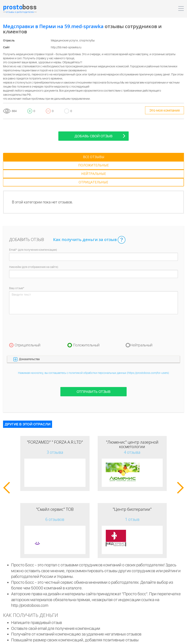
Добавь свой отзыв (100, 136)
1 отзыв (132, 494)
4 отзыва (132, 427)
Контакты (160, 638)
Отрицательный (28, 320)
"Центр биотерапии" (132, 484)
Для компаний (90, 638)
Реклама (142, 638)
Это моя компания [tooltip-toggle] (165, 110)
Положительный (86, 320)
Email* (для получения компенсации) (33, 225)
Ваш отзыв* (17, 263)
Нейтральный (141, 320)
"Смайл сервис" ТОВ (55, 484)
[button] (93, 334)
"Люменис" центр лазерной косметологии (132, 419)
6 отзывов (55, 494)
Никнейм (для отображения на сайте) (34, 242)
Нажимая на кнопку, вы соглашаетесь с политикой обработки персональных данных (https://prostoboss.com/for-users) (93, 348)
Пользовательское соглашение (54, 638)
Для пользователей (118, 638)
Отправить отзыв (93, 366)
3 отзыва (55, 427)
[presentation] (40, 303)
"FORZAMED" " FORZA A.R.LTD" (55, 417)
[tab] (23, 157)
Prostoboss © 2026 (15, 638)
